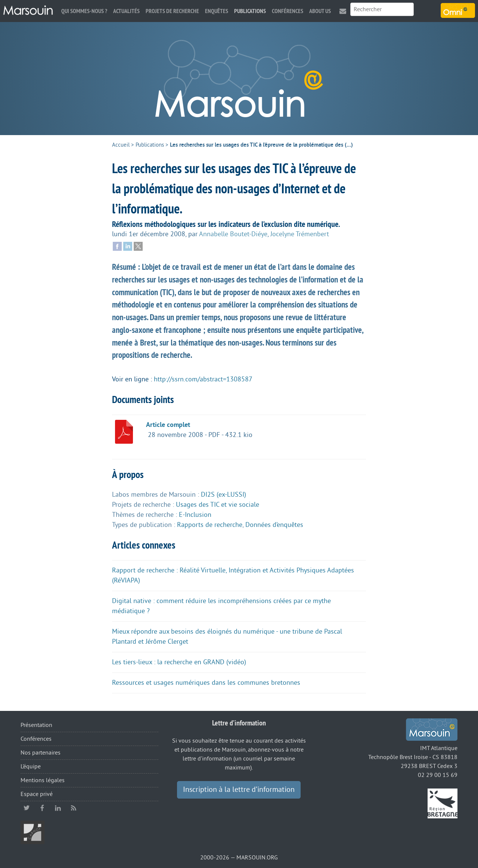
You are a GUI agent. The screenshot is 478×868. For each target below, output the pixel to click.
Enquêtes (217, 11)
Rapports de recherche (210, 525)
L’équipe (31, 766)
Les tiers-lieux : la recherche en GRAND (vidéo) (179, 662)
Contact (343, 11)
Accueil (121, 145)
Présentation (36, 725)
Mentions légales (43, 780)
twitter (27, 808)
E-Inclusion (195, 515)
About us (320, 11)
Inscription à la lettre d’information (239, 790)
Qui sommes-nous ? (84, 11)
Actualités (126, 11)
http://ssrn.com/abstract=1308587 (203, 379)
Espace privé (37, 794)
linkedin (58, 808)
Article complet (168, 425)
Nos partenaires (41, 753)
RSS (74, 808)
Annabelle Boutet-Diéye (233, 234)
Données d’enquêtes (274, 525)
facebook (42, 808)
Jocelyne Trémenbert (300, 234)
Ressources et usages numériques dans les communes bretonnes (206, 683)
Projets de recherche (172, 11)
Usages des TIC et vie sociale (218, 505)
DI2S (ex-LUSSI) (224, 494)
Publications (250, 11)
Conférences (288, 11)
